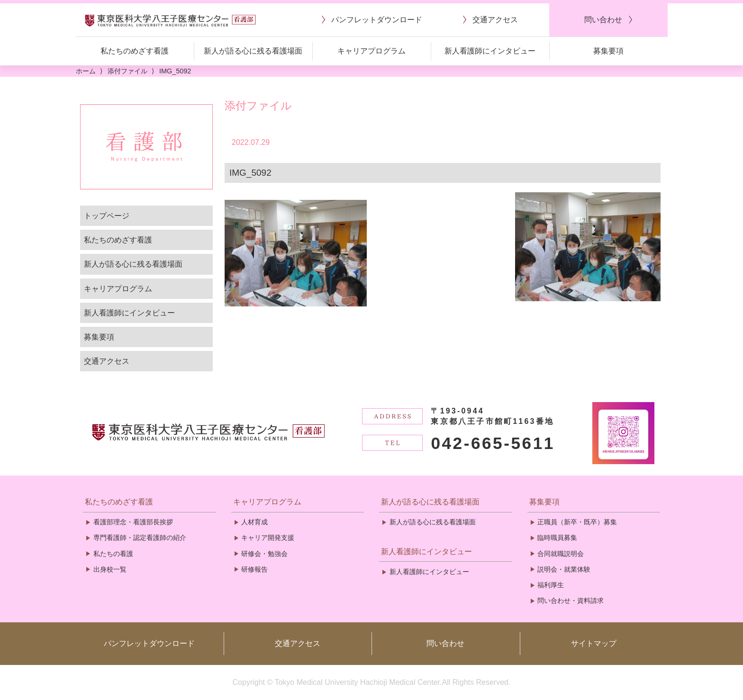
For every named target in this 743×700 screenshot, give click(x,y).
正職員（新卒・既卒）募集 (577, 522)
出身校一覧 (110, 569)
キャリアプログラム (118, 289)
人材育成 (254, 522)
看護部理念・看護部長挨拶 (133, 522)
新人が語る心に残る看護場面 (133, 264)
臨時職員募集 (557, 538)
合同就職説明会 (561, 554)
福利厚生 (551, 585)
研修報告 (254, 569)
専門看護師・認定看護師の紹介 (140, 538)
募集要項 (99, 337)
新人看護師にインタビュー (129, 313)
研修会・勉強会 (264, 554)
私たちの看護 (113, 554)
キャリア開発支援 (268, 538)
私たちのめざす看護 (118, 240)
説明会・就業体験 (564, 569)
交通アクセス (107, 361)
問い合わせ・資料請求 (571, 601)
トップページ (107, 216)
